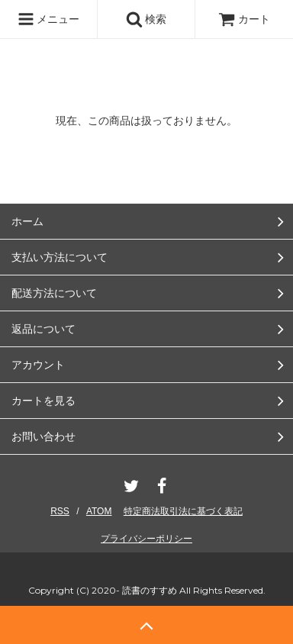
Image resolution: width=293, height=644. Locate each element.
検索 (146, 19)
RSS (60, 511)
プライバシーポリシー (146, 539)
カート (244, 19)
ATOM (99, 511)
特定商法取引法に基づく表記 (183, 511)
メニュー (49, 19)
